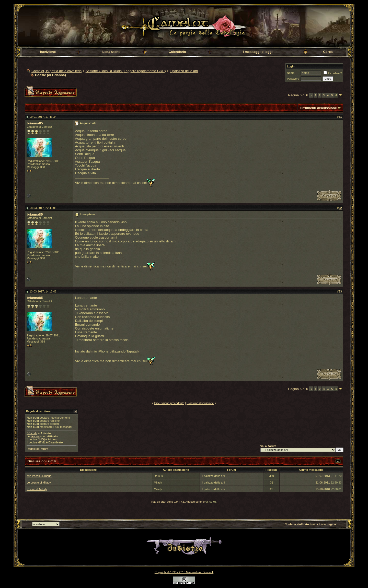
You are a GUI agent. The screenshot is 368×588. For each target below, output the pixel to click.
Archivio (311, 524)
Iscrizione (48, 52)
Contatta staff (294, 524)
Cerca (328, 52)
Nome (291, 73)
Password (293, 79)
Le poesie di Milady (39, 483)
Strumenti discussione (319, 108)
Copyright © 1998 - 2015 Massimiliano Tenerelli (184, 572)
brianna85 (35, 123)
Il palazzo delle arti (184, 71)
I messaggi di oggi (258, 52)
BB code (32, 433)
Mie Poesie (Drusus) (39, 476)
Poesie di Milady (37, 489)
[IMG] (41, 439)
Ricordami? (333, 73)
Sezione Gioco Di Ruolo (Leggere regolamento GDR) (126, 71)
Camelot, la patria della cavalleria (56, 71)
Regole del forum (37, 449)
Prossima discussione (200, 403)
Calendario (177, 52)
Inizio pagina (327, 524)
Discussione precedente (169, 403)
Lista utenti (111, 52)
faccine (35, 436)
